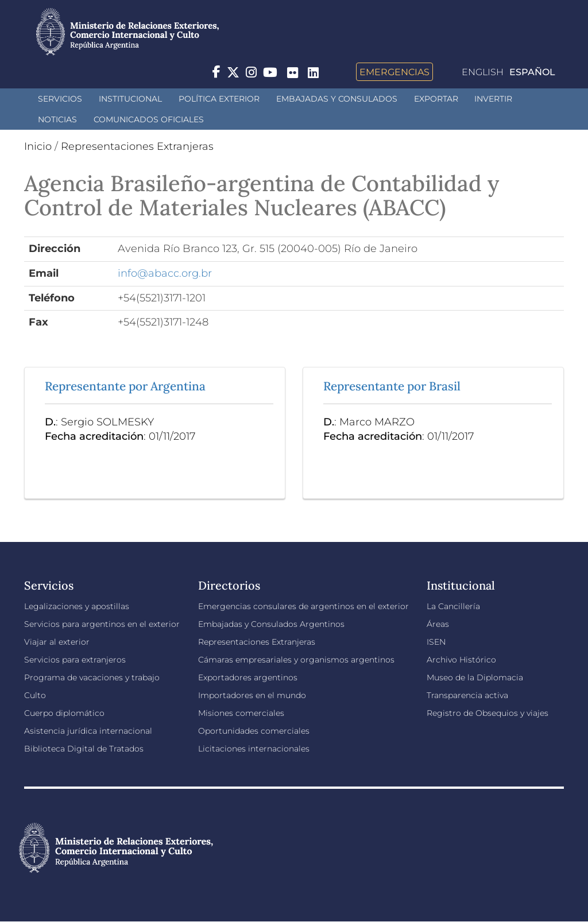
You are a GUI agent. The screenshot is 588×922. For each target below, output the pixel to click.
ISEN (436, 642)
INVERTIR (493, 99)
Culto (35, 695)
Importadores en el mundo (252, 695)
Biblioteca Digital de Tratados (84, 749)
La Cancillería (453, 606)
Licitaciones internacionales (254, 749)
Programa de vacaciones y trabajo (92, 677)
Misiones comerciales (241, 713)
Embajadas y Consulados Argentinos (271, 624)
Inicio (38, 146)
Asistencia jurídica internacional (88, 731)
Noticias (57, 119)
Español (532, 72)
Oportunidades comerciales (254, 731)
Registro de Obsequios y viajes (488, 713)
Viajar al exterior (57, 642)
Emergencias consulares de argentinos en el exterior (303, 606)
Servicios (60, 99)
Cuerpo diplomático (64, 713)
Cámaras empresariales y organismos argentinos (296, 660)
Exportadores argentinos (248, 677)
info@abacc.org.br (165, 273)
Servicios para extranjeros (75, 660)
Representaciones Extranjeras (137, 146)
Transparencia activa (467, 695)
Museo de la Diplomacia (475, 677)
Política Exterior (219, 99)
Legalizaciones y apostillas (77, 606)
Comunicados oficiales (149, 119)
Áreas (438, 624)
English (483, 72)
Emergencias (394, 72)
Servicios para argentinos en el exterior (102, 624)
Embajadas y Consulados (337, 99)
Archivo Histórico (461, 660)
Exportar (436, 99)
